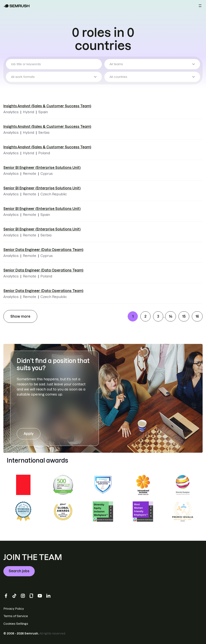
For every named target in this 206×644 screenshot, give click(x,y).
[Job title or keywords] (54, 64)
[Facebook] (6, 596)
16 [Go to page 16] (197, 316)
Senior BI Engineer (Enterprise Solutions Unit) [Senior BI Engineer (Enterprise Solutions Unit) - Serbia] (42, 229)
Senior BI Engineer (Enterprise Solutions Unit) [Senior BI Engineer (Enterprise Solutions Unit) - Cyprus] (42, 168)
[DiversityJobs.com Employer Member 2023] (103, 485)
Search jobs (19, 571)
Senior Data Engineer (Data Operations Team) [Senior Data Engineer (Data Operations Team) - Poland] (43, 270)
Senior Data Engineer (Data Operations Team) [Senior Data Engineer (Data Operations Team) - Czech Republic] (43, 291)
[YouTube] (40, 596)
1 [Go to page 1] (133, 316)
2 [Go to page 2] (145, 316)
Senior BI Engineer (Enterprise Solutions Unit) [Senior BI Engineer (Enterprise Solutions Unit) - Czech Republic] (42, 188)
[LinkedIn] (48, 596)
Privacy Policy (14, 609)
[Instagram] (23, 596)
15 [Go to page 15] (184, 316)
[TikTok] (14, 596)
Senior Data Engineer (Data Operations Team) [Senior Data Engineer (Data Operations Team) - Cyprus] (43, 250)
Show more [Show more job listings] (20, 316)
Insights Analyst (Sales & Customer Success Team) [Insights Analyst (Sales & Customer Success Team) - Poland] (47, 147)
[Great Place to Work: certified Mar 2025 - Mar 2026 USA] (23, 485)
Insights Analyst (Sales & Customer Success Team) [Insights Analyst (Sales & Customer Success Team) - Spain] (47, 106)
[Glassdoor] (31, 596)
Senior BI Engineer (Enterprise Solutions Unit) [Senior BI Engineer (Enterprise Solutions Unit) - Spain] (42, 209)
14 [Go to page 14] (171, 316)
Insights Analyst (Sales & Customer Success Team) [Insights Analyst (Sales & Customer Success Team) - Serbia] (47, 127)
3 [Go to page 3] (158, 316)
